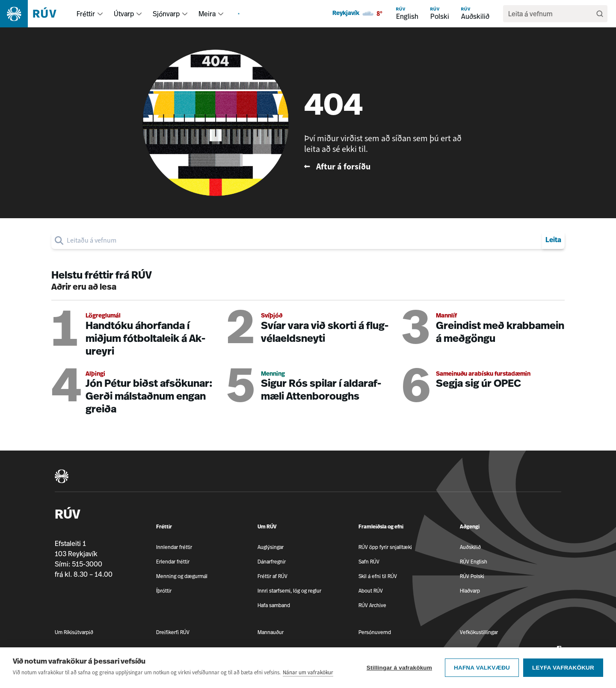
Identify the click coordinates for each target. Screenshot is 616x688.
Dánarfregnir (272, 562)
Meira (207, 14)
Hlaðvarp (470, 591)
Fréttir (86, 14)
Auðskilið (470, 547)
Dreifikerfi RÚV (173, 632)
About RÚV (371, 591)
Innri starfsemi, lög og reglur (289, 591)
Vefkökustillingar (479, 632)
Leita (553, 240)
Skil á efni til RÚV (378, 576)
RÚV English (474, 562)
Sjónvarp (166, 14)
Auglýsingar (271, 547)
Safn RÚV (369, 562)
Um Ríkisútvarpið (74, 632)
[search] (551, 14)
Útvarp (124, 14)
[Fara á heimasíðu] (36, 14)
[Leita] (600, 14)
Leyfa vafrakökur (563, 669)
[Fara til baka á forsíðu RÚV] (390, 167)
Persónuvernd (375, 632)
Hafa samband (274, 605)
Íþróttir (164, 591)
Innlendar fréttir (174, 547)
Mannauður (271, 632)
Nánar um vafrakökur (308, 673)
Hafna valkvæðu (482, 669)
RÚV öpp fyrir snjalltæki (385, 547)
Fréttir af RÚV (272, 576)
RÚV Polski (472, 576)
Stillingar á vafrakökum (399, 669)
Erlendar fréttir (173, 562)
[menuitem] (100, 14)
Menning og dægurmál (182, 576)
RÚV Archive (372, 605)
